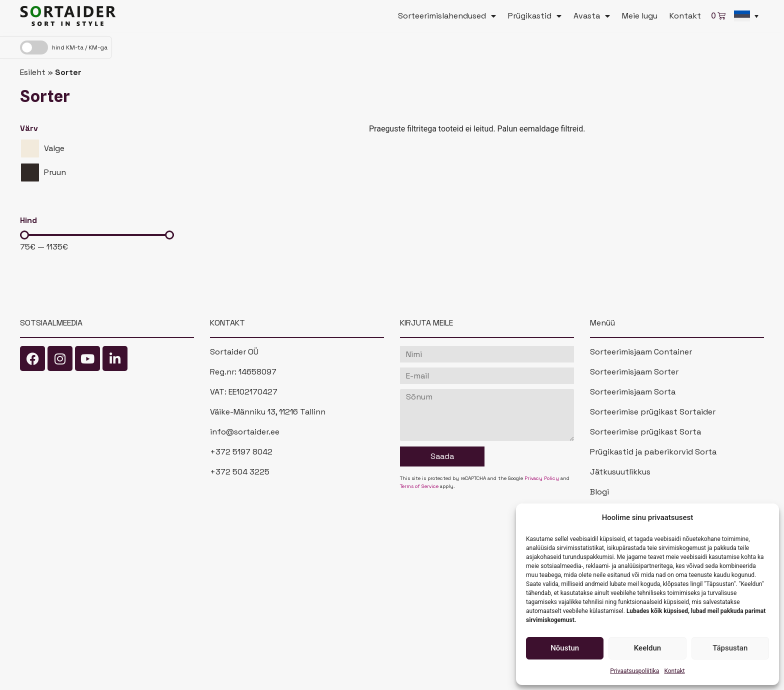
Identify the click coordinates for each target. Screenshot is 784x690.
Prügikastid (535, 16)
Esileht (33, 72)
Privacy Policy (542, 478)
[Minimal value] (97, 235)
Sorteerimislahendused (447, 16)
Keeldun (647, 648)
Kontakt (674, 671)
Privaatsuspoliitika (634, 671)
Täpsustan (730, 648)
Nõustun (565, 648)
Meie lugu (640, 16)
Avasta (592, 16)
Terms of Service (419, 486)
